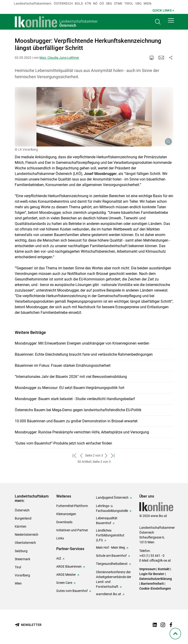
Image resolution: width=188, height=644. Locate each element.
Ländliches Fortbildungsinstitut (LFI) (110, 535)
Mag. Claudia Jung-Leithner (59, 58)
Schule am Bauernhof (111, 556)
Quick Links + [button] (163, 10)
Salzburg (21, 551)
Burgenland (23, 518)
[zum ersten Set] (75, 456)
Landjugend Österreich (112, 498)
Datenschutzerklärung (156, 579)
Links (60, 538)
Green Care (64, 583)
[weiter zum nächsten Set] (106, 456)
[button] (171, 21)
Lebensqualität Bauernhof (107, 521)
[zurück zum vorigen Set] (82, 456)
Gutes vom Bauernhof (72, 591)
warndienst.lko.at (109, 594)
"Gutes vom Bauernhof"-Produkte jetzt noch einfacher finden (63, 443)
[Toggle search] (158, 22)
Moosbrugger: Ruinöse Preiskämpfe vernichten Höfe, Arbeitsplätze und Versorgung (82, 432)
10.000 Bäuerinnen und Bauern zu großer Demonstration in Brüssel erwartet (76, 421)
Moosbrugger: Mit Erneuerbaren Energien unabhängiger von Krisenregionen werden (82, 343)
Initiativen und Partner (72, 530)
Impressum (148, 569)
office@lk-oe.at (160, 560)
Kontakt (164, 569)
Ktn (88, 3)
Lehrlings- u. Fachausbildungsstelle (112, 508)
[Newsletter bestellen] (28, 625)
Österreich (63, 3)
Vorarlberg (22, 575)
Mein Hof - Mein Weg (110, 548)
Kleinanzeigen (66, 514)
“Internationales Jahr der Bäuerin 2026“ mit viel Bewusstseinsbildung (71, 377)
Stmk (118, 3)
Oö (102, 3)
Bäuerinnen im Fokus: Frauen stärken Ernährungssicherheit (63, 366)
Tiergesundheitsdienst (112, 564)
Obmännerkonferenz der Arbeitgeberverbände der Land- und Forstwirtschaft (114, 579)
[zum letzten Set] (113, 456)
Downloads (64, 522)
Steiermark (22, 559)
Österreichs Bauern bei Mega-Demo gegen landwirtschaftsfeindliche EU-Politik (78, 410)
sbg (109, 3)
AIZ (59, 558)
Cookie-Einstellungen (155, 588)
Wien (147, 3)
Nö (95, 3)
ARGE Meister (66, 575)
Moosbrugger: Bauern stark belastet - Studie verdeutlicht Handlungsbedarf (75, 399)
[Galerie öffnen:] (94, 117)
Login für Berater (152, 574)
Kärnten (21, 526)
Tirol (129, 3)
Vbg (138, 3)
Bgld (79, 3)
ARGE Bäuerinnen (69, 566)
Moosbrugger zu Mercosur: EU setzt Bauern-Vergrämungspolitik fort (70, 388)
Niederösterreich (27, 535)
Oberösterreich (25, 543)
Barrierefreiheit (152, 584)
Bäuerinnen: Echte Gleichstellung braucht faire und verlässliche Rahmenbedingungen (84, 354)
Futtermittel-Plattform (72, 506)
